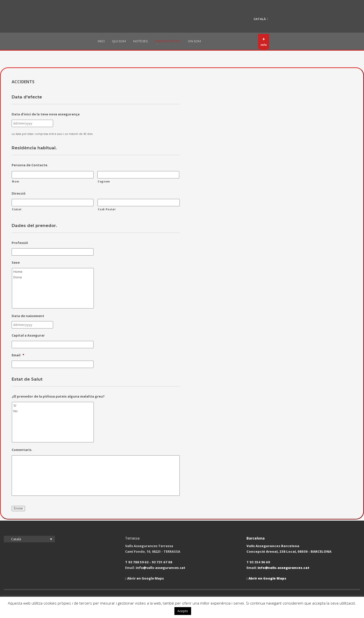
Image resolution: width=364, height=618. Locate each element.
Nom (15, 181)
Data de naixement (28, 316)
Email (18, 355)
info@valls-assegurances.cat (161, 568)
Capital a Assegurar (28, 335)
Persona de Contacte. (30, 165)
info (264, 43)
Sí (53, 405)
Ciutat (17, 209)
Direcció (19, 193)
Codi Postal (107, 209)
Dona (53, 277)
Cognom (104, 181)
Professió (20, 243)
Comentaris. (22, 450)
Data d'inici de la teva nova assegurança (46, 114)
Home (53, 272)
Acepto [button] (183, 611)
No (53, 411)
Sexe (16, 263)
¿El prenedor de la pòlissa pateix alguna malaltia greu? (58, 396)
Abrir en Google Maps (144, 578)
